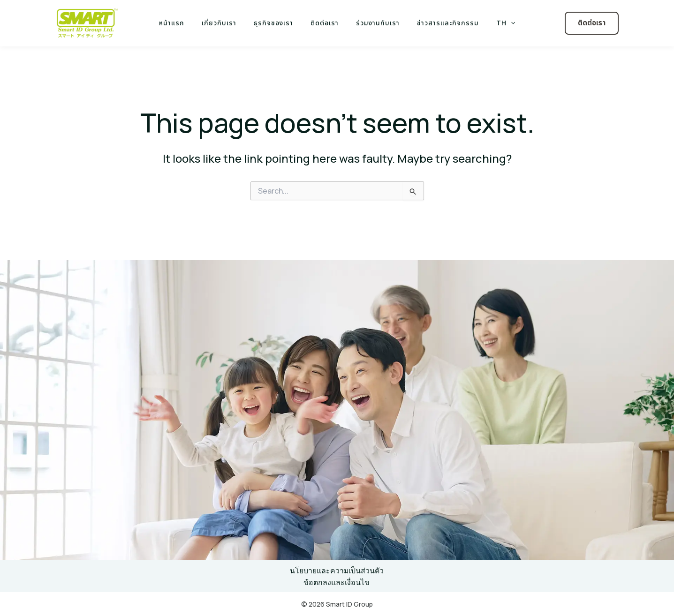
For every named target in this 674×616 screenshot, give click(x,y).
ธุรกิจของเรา (278, 23)
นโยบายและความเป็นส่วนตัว (337, 571)
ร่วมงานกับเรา (374, 23)
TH (493, 23)
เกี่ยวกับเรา (227, 23)
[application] (498, 23)
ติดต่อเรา (325, 23)
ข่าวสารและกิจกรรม (439, 23)
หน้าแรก (184, 23)
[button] (592, 23)
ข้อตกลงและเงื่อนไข (337, 582)
